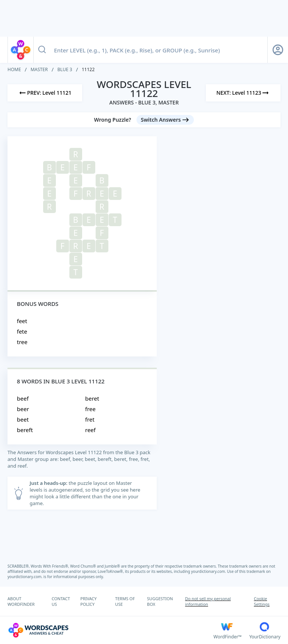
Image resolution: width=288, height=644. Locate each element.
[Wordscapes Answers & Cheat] (110, 630)
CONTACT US (61, 601)
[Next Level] (243, 93)
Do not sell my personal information (208, 601)
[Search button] (42, 50)
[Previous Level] (45, 93)
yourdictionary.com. (209, 571)
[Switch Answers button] (165, 120)
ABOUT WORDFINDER (21, 601)
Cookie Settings (262, 601)
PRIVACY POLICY (88, 601)
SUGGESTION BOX (160, 601)
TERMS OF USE (125, 601)
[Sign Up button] (278, 50)
